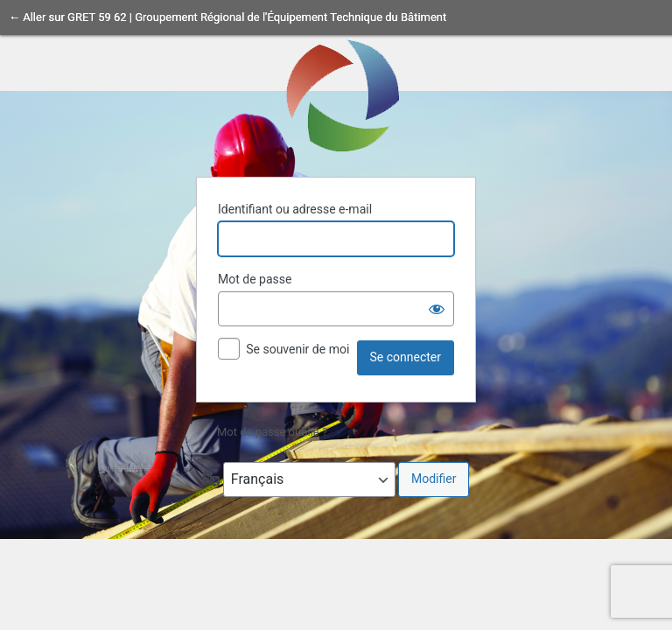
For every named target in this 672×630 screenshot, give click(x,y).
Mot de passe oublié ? (272, 432)
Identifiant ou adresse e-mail (295, 209)
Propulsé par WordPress (336, 94)
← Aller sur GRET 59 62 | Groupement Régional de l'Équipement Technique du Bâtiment (227, 17)
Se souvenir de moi (297, 349)
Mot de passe (255, 279)
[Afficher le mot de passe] (437, 309)
